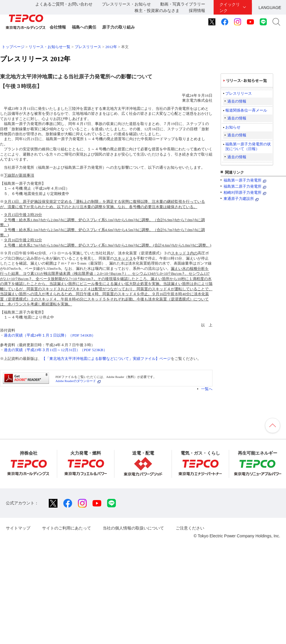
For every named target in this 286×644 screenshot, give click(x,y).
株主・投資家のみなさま (157, 10)
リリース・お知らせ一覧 (49, 47)
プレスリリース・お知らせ (126, 4)
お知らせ (233, 127)
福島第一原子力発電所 (243, 180)
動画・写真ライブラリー (183, 4)
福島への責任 (84, 27)
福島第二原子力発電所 (243, 186)
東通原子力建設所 (239, 199)
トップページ (13, 47)
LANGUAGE (270, 8)
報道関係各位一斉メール (246, 110)
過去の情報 (237, 101)
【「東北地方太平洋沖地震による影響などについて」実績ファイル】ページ (106, 359)
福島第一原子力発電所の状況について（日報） (248, 146)
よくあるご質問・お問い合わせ (64, 4)
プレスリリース (88, 47)
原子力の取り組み (118, 27)
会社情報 (58, 27)
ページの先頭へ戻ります (273, 425)
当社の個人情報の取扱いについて (133, 528)
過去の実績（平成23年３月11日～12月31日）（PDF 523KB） (55, 350)
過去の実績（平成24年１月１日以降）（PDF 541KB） (50, 335)
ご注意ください (190, 528)
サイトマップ (18, 528)
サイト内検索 (276, 22)
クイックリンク (230, 7)
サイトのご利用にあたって (67, 528)
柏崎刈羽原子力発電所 (243, 192)
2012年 (111, 47)
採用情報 (197, 10)
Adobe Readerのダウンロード (76, 381)
